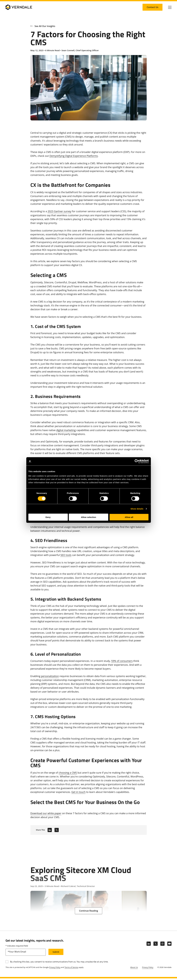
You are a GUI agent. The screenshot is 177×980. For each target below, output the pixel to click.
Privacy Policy (55, 969)
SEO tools (66, 555)
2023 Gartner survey (59, 211)
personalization (50, 676)
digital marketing (66, 430)
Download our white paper (46, 813)
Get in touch (79, 792)
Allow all (129, 517)
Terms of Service (71, 969)
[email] (26, 954)
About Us (134, 969)
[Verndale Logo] (19, 7)
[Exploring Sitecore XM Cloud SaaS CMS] (89, 884)
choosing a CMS (68, 773)
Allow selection (88, 517)
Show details (137, 509)
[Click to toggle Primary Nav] (170, 7)
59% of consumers (122, 661)
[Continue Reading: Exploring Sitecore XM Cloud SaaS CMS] (88, 911)
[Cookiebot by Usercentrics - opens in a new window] (137, 461)
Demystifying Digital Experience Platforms (74, 156)
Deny (48, 517)
